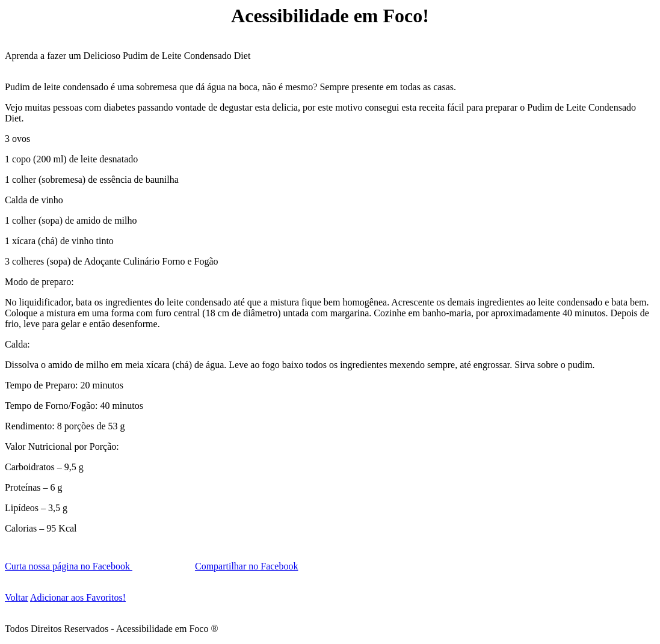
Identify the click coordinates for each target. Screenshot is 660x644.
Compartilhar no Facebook (247, 566)
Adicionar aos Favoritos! (78, 597)
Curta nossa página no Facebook (69, 566)
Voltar (17, 597)
